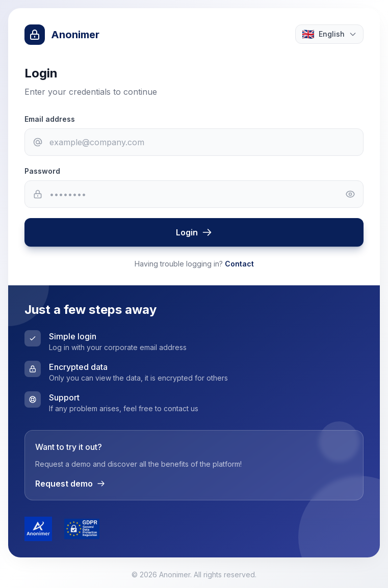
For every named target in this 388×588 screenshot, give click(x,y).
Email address (50, 119)
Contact (239, 264)
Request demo (70, 484)
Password (42, 171)
